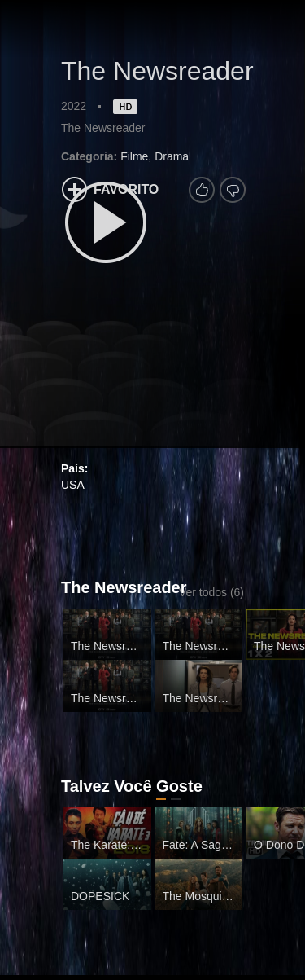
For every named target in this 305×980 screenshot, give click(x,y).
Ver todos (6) (211, 592)
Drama (172, 156)
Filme (134, 156)
